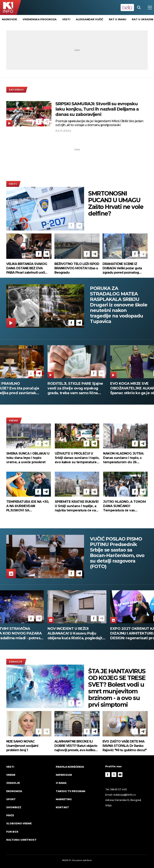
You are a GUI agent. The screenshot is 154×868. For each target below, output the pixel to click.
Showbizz (14, 807)
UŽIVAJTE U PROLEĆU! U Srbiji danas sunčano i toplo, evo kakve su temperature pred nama (77, 458)
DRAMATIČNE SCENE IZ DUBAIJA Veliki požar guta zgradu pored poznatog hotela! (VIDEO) (122, 268)
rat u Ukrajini (143, 19)
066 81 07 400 (119, 789)
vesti (66, 19)
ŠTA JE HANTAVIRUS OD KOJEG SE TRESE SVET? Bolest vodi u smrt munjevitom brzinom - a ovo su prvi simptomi (117, 688)
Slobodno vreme (19, 823)
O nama (61, 783)
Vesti (13, 184)
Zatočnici (16, 90)
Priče (10, 815)
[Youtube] (120, 775)
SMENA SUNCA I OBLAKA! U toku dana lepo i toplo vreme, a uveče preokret (28, 458)
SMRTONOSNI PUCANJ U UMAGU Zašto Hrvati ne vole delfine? (116, 204)
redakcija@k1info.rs (124, 795)
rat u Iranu (118, 19)
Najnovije (9, 19)
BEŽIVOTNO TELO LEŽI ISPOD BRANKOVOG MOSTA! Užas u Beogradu (77, 268)
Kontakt (62, 807)
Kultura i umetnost (21, 840)
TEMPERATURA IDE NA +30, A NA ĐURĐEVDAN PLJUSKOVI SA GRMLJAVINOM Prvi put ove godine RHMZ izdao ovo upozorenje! (28, 506)
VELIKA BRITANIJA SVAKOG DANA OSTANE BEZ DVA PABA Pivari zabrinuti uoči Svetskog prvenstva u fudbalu (27, 268)
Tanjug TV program (71, 791)
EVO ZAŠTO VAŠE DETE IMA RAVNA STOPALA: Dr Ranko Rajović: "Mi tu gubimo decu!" (125, 746)
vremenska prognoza (40, 19)
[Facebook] (39, 122)
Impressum (64, 775)
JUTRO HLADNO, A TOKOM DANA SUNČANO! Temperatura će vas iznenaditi (124, 506)
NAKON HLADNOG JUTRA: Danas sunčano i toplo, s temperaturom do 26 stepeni (123, 458)
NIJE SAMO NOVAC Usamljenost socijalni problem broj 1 (22, 746)
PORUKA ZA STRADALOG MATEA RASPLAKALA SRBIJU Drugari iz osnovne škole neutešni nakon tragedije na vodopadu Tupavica (119, 305)
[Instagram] (114, 775)
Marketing (64, 799)
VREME (13, 421)
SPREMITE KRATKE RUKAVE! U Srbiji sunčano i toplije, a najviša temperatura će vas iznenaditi (77, 506)
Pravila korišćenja (70, 767)
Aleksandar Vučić (89, 19)
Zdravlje (16, 662)
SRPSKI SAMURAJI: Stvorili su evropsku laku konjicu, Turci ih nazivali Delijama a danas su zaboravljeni (97, 109)
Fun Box (12, 832)
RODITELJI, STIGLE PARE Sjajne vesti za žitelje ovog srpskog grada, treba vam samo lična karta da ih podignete (80, 388)
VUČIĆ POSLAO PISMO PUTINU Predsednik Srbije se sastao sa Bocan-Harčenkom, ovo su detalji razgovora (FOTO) (117, 553)
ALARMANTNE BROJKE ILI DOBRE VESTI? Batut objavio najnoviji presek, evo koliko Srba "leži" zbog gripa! (76, 746)
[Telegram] (47, 122)
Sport (11, 799)
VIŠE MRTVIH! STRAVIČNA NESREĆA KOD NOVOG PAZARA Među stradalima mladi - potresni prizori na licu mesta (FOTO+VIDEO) (77, 633)
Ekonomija (14, 791)
